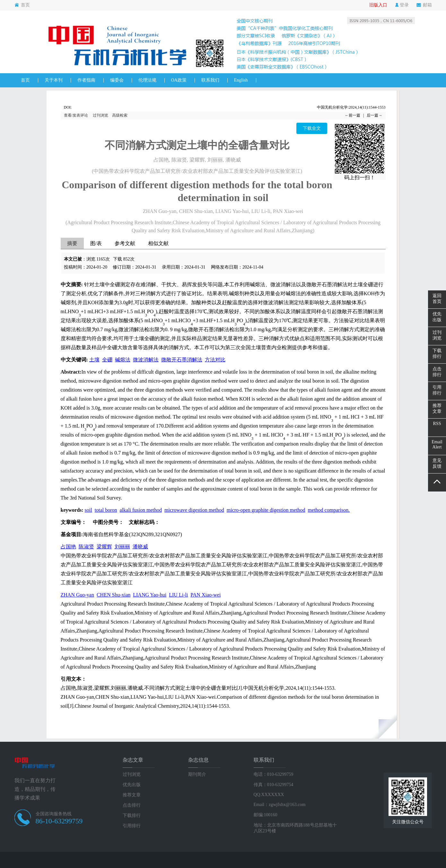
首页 (22, 5)
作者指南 (86, 80)
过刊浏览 (101, 115)
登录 (402, 5)
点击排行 (132, 805)
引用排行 (132, 826)
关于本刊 (54, 80)
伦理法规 (147, 80)
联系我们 (210, 80)
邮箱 (424, 5)
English (241, 80)
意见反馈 (437, 463)
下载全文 (312, 128)
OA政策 (179, 80)
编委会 (117, 80)
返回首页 (437, 299)
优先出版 (132, 785)
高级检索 (120, 115)
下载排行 (132, 815)
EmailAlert (437, 444)
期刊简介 (197, 774)
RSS (437, 424)
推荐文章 (132, 795)
